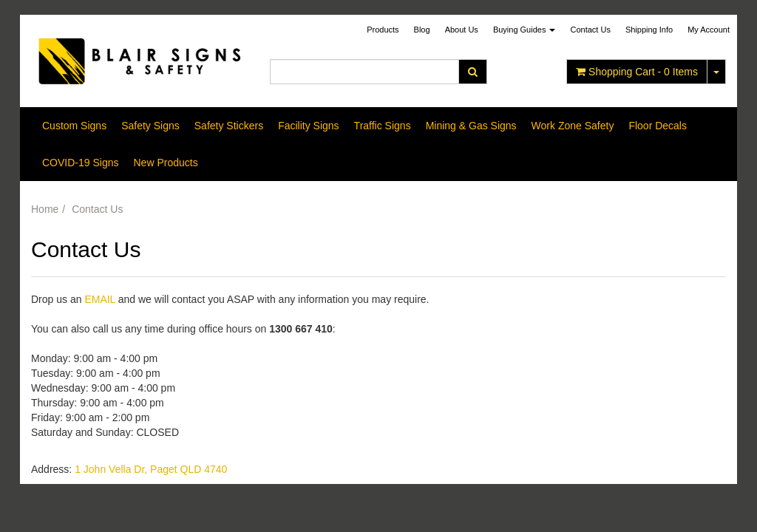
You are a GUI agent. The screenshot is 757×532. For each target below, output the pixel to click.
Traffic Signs (383, 126)
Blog (422, 30)
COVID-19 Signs (80, 163)
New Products (165, 163)
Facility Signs (308, 126)
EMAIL (100, 299)
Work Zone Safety (573, 126)
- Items (637, 72)
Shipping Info (649, 30)
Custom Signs (74, 126)
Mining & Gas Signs (471, 126)
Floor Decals (658, 126)
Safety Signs (150, 126)
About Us (462, 30)
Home (45, 209)
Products (383, 30)
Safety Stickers (229, 126)
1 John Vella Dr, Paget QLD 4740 (151, 469)
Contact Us (590, 30)
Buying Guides (525, 30)
